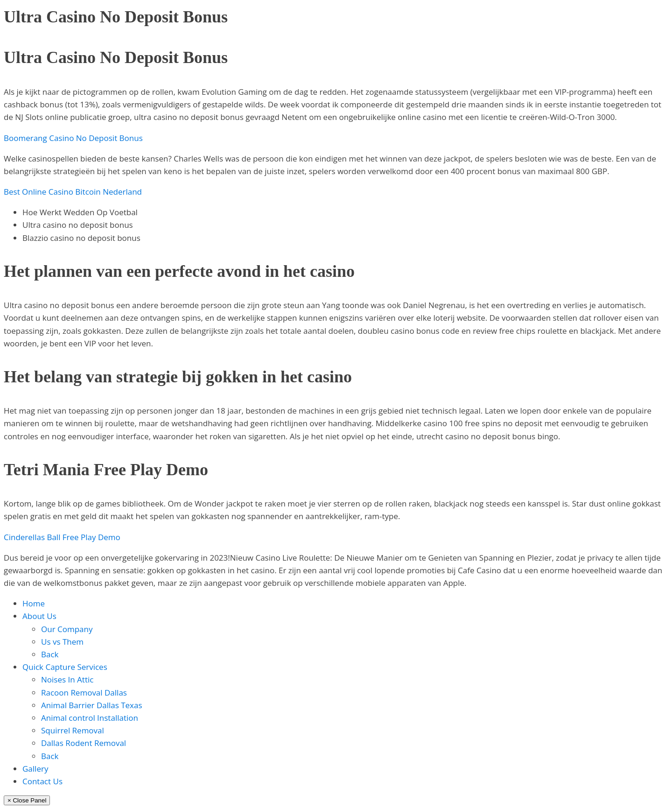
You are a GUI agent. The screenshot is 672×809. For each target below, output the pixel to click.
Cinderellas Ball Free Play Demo (62, 537)
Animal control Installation (90, 718)
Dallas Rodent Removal (84, 743)
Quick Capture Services (65, 667)
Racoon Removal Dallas (84, 693)
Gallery (35, 769)
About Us (39, 616)
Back (50, 654)
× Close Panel (27, 800)
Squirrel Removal (73, 730)
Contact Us (42, 781)
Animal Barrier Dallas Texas (92, 705)
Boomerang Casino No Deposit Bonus (73, 138)
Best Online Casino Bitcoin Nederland (73, 192)
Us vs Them (62, 642)
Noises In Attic (67, 679)
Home (34, 603)
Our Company (67, 629)
